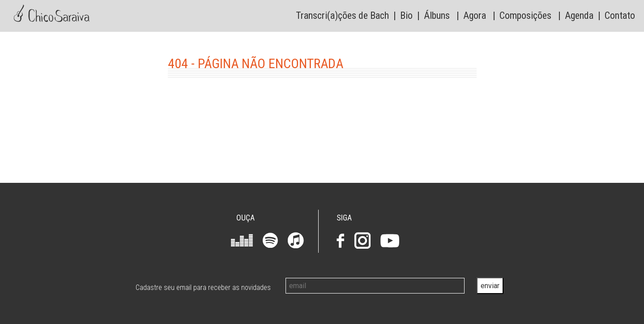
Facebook (340, 241)
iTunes (296, 240)
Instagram (362, 240)
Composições (525, 15)
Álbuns (437, 15)
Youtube (390, 241)
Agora (475, 15)
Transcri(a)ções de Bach (342, 15)
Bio (406, 15)
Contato (620, 15)
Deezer (242, 240)
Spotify (270, 240)
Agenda (579, 15)
